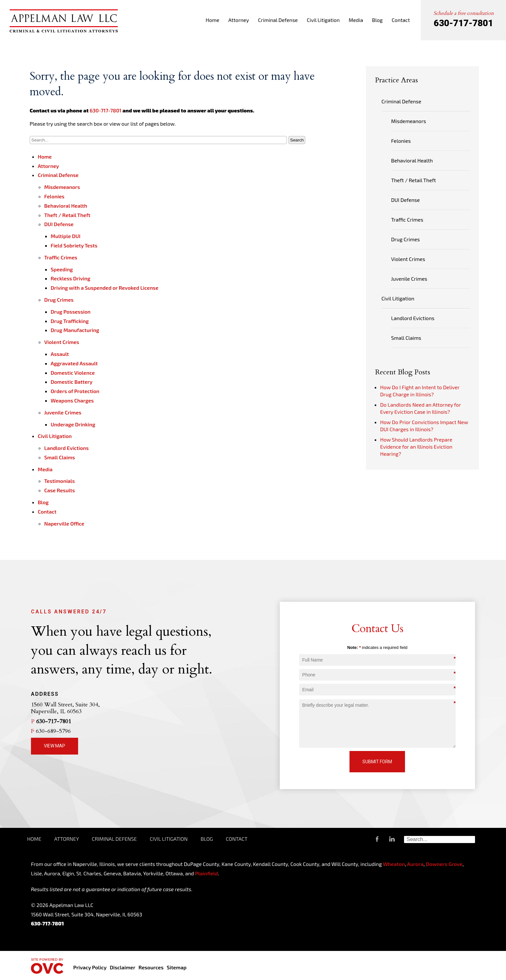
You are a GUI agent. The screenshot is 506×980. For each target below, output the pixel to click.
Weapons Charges (72, 400)
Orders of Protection (75, 391)
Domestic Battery (71, 382)
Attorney (239, 20)
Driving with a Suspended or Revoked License (105, 288)
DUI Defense (59, 224)
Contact (401, 20)
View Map (55, 746)
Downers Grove (444, 864)
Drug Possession (71, 312)
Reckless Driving (71, 278)
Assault (60, 354)
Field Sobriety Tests (74, 245)
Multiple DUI (66, 236)
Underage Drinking (73, 424)
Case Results (60, 490)
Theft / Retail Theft (67, 215)
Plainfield (206, 873)
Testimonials (60, 481)
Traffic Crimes (61, 257)
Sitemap (177, 967)
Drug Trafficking (70, 321)
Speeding (62, 269)
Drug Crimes (59, 300)
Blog (377, 20)
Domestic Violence (73, 373)
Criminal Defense (278, 20)
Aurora (415, 864)
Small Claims (60, 457)
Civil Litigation (323, 20)
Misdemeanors (62, 187)
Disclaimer (122, 967)
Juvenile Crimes (63, 412)
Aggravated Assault (74, 363)
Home (212, 20)
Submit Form (377, 762)
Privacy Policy (90, 967)
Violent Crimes (62, 342)
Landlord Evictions (66, 448)
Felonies (54, 196)
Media (356, 20)
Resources (151, 967)
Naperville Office (64, 523)
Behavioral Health (66, 206)
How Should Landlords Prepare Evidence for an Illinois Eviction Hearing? (416, 447)
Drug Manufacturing (75, 330)
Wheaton (394, 864)
